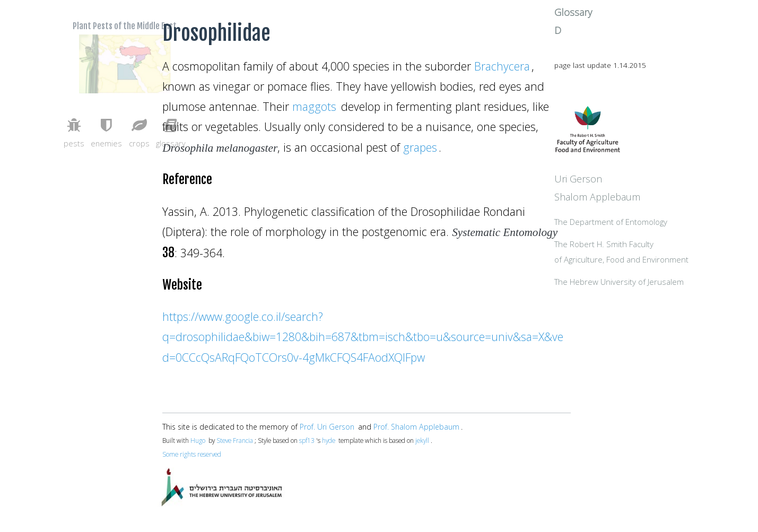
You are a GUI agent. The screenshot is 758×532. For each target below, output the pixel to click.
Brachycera (502, 66)
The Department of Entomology (656, 246)
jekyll (422, 440)
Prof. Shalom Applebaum (416, 427)
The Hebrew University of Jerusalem (665, 308)
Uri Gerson (624, 202)
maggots (314, 106)
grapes (420, 147)
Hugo (198, 440)
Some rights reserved (192, 454)
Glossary (619, 28)
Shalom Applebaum (643, 220)
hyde (329, 440)
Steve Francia (235, 440)
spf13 (307, 440)
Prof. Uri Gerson (327, 427)
